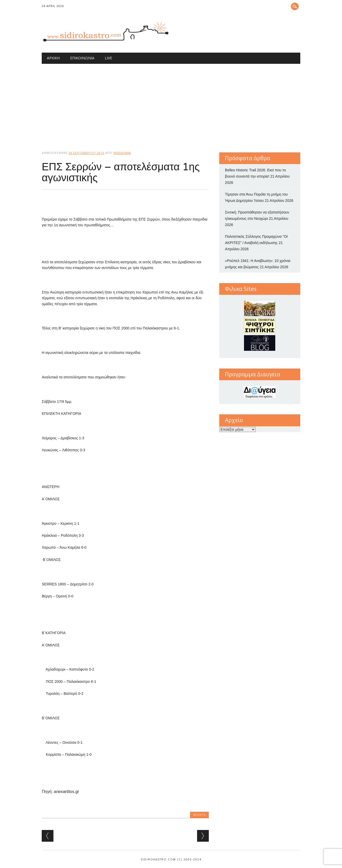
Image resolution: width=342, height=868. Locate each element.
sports (199, 815)
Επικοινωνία (82, 58)
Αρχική (53, 58)
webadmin (122, 153)
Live (108, 58)
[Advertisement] (171, 103)
